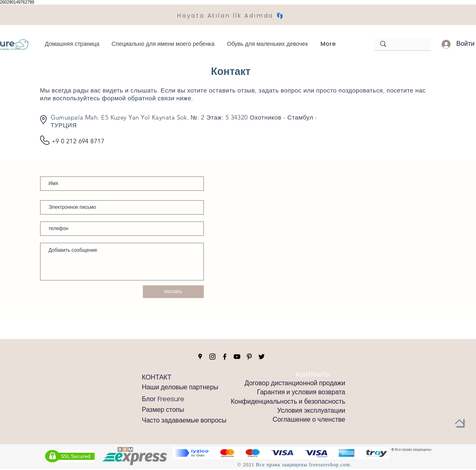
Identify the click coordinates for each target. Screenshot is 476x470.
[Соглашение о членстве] (309, 420)
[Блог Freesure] (163, 399)
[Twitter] (262, 357)
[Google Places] (200, 357)
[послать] (173, 292)
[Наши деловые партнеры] (180, 387)
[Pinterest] (249, 357)
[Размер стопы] (163, 410)
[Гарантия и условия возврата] (301, 392)
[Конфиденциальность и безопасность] (288, 402)
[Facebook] (225, 357)
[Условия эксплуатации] (311, 411)
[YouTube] (237, 357)
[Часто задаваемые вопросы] (184, 420)
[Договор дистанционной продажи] (295, 383)
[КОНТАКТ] (157, 377)
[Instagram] (212, 357)
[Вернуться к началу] (459, 422)
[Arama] (401, 44)
